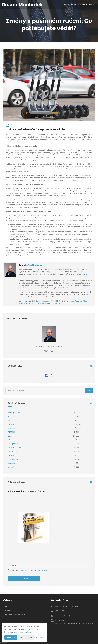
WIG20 (11, 467)
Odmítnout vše (26, 637)
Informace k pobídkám (51, 303)
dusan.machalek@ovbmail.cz (67, 616)
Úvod (64, 5)
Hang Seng (13, 444)
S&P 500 (12, 440)
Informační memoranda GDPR (30, 303)
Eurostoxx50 (13, 459)
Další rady (83, 5)
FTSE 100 (12, 432)
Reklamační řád (81, 301)
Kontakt (8, 611)
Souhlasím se (16, 570)
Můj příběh (72, 5)
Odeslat (24, 578)
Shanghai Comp (15, 413)
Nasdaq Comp (14, 448)
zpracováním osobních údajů (35, 570)
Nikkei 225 (12, 451)
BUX (10, 420)
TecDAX (11, 463)
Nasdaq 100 (13, 455)
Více (91, 5)
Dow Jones (13, 424)
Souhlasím (11, 638)
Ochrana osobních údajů (15, 615)
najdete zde (27, 632)
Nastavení (40, 637)
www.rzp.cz (70, 301)
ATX (10, 417)
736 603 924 (60, 611)
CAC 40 (11, 428)
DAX (10, 436)
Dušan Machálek (34, 265)
